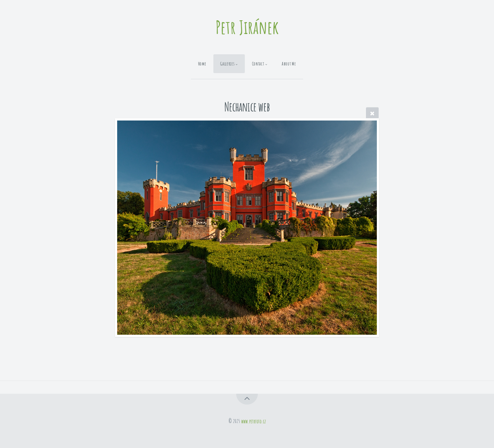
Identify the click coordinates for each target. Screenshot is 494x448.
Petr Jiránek (247, 27)
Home (202, 64)
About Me (289, 64)
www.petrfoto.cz (254, 421)
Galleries (227, 64)
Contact (258, 64)
